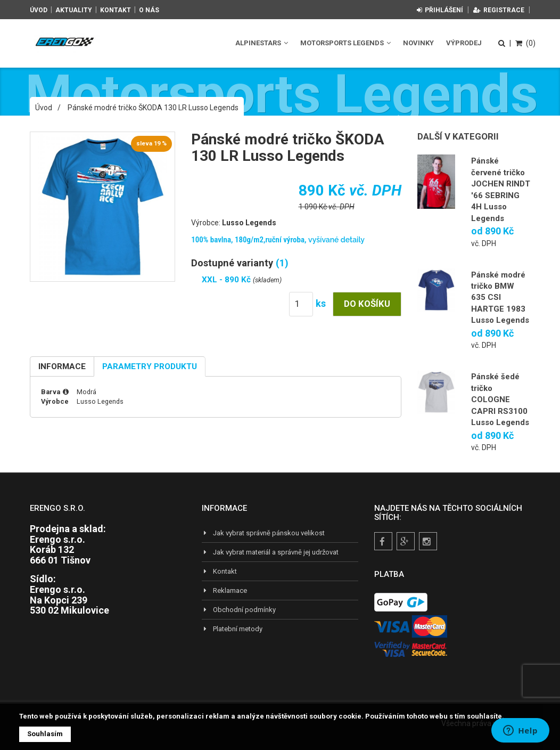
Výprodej (464, 43)
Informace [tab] (62, 366)
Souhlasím (45, 734)
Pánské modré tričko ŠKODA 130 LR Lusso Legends (153, 108)
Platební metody (232, 629)
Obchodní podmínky (239, 610)
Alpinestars (262, 43)
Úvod (39, 10)
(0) (525, 43)
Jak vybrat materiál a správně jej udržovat (270, 552)
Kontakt (116, 10)
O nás (149, 10)
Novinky (418, 43)
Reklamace (224, 590)
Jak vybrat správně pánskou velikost (263, 533)
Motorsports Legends (345, 43)
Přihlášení (440, 10)
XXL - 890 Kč (227, 280)
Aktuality (74, 10)
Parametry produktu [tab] (150, 366)
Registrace (499, 10)
